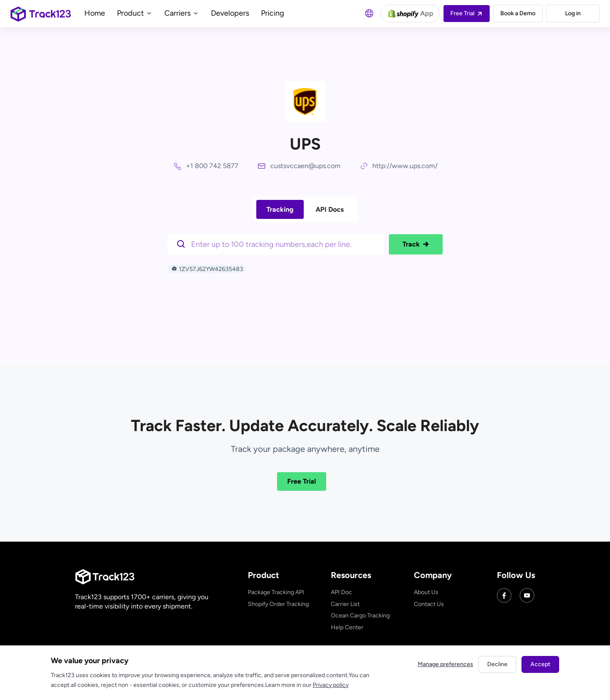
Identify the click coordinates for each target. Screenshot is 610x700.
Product (135, 13)
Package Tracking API (276, 592)
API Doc (341, 592)
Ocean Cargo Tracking (360, 616)
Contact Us (429, 604)
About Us (426, 592)
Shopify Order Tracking (278, 604)
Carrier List (345, 604)
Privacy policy (331, 685)
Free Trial (302, 481)
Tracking (280, 209)
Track (416, 244)
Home (95, 13)
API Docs (330, 209)
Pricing (273, 13)
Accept (540, 664)
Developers (230, 13)
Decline (497, 664)
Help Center (347, 627)
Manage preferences (445, 664)
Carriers (182, 13)
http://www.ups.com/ (405, 166)
